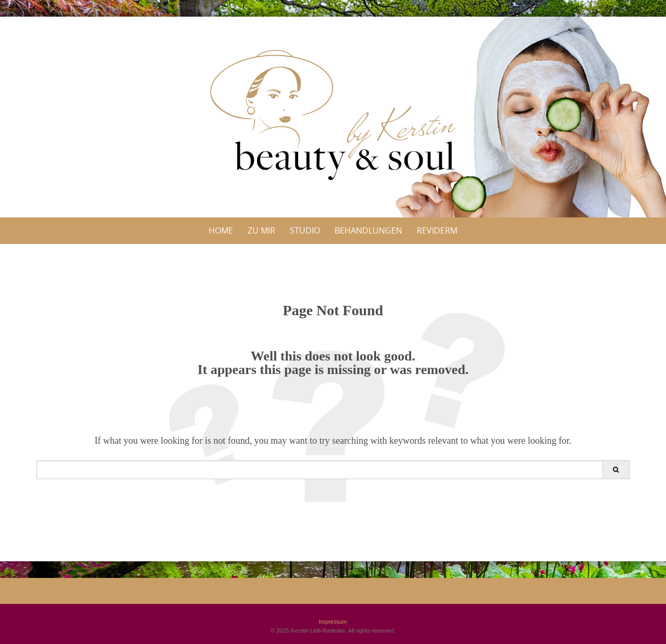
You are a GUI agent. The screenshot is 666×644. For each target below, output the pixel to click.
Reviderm (437, 230)
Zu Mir (261, 230)
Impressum (333, 622)
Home (221, 230)
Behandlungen (368, 230)
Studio (305, 230)
